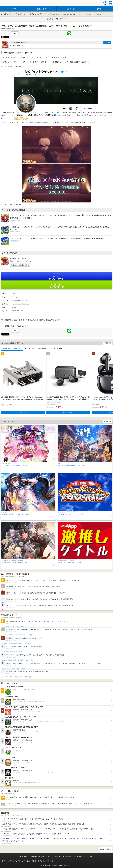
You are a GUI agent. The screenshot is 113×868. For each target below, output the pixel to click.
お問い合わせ (25, 856)
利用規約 (34, 856)
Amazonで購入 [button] (23, 413)
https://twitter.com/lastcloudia (20, 304)
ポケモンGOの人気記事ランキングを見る (14, 668)
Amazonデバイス (44, 349)
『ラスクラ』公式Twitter (12, 66)
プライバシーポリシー (54, 856)
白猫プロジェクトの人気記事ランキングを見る (15, 643)
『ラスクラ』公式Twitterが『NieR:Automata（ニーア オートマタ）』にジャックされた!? (73, 14)
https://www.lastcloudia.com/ (20, 300)
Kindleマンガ (30, 349)
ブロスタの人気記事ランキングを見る (13, 652)
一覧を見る (108, 343)
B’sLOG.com (87, 856)
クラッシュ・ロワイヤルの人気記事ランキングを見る (17, 677)
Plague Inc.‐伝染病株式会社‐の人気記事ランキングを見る (18, 660)
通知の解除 (67, 856)
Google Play (56, 285)
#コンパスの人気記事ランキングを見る (13, 626)
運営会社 (41, 856)
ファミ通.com (77, 856)
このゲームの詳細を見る (21, 265)
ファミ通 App (8, 3)
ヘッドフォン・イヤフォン (12, 349)
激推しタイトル (61, 19)
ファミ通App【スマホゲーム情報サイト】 (15, 14)
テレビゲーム (59, 349)
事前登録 (50, 19)
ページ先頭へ (107, 849)
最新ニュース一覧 (36, 14)
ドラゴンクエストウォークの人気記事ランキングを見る (18, 635)
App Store (56, 276)
